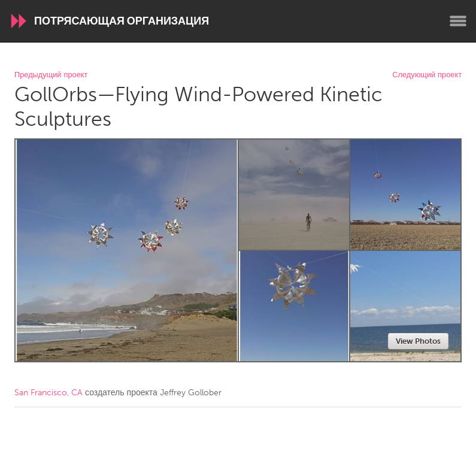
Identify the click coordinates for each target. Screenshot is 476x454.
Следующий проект (427, 75)
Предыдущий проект (51, 75)
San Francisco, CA (48, 393)
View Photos (418, 341)
